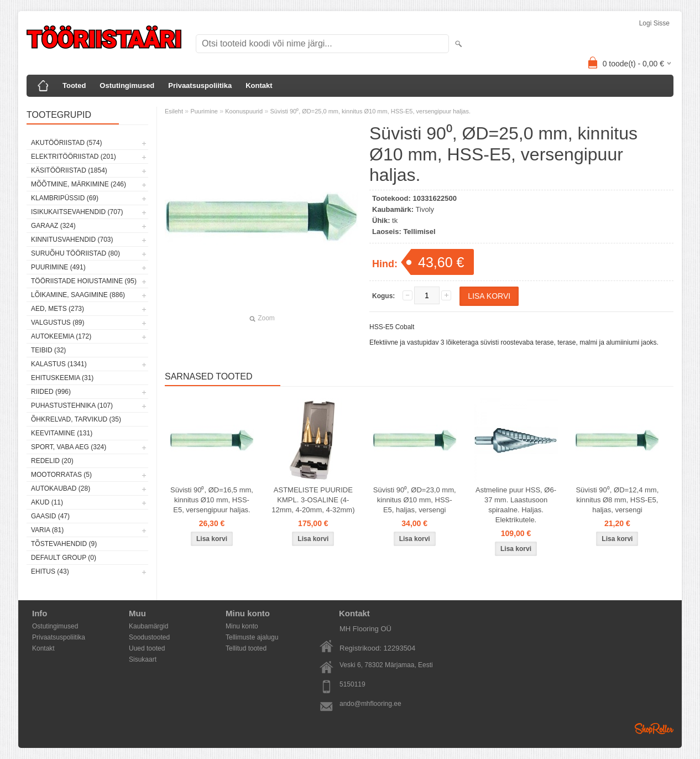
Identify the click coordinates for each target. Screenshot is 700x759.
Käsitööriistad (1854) (69, 170)
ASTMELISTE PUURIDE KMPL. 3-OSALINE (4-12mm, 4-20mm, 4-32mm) (313, 500)
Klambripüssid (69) (65, 198)
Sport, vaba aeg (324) (69, 447)
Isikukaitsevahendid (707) (77, 212)
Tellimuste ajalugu (252, 637)
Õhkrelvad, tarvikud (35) (76, 419)
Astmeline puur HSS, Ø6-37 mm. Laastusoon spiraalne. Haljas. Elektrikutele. (516, 505)
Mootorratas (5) (61, 475)
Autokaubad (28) (61, 488)
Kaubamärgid (148, 626)
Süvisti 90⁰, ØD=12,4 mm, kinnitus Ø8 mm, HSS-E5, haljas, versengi (617, 500)
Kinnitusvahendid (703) (72, 240)
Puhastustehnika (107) (72, 406)
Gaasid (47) (50, 516)
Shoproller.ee (654, 729)
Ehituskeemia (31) (62, 378)
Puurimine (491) (58, 267)
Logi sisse (654, 23)
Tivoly (425, 209)
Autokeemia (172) (61, 336)
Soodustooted (149, 637)
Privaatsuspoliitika (200, 85)
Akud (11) (47, 502)
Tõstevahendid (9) (64, 544)
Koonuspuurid (244, 111)
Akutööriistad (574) (66, 143)
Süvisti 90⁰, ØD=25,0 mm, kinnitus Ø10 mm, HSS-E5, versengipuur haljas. (370, 111)
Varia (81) (47, 530)
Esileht (174, 111)
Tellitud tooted (246, 648)
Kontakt (259, 85)
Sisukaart (143, 659)
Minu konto (242, 626)
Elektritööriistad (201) (74, 157)
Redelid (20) (52, 461)
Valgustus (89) (58, 323)
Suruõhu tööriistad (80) (75, 253)
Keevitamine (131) (62, 433)
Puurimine (204, 111)
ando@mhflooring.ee (370, 704)
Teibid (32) (48, 350)
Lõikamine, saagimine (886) (78, 295)
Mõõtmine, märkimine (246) (79, 184)
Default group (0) (64, 558)
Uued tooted (147, 648)
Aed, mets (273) (58, 309)
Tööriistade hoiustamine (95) (84, 281)
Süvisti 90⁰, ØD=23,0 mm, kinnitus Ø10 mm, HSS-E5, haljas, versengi (415, 500)
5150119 (352, 684)
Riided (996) (51, 392)
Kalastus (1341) (59, 364)
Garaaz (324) (53, 226)
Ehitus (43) (50, 571)
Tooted (74, 85)
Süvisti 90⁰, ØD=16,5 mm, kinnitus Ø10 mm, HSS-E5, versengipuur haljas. (212, 500)
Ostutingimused (127, 85)
